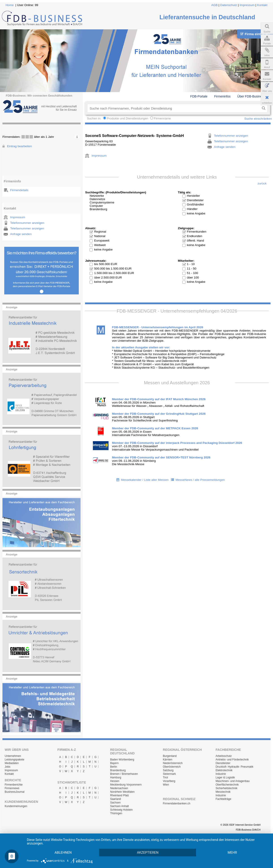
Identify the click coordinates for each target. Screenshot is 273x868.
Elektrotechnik (224, 770)
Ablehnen (63, 853)
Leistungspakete (14, 760)
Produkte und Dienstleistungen (127, 118)
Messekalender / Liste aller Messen (145, 480)
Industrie (221, 774)
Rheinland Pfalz (119, 795)
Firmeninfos (222, 96)
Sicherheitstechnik (226, 788)
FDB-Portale (199, 96)
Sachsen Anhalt (119, 806)
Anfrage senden (21, 234)
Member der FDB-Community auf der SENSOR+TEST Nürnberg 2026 (161, 457)
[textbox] (174, 108)
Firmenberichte (14, 785)
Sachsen (115, 803)
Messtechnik (223, 792)
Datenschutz (229, 5)
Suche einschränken (258, 119)
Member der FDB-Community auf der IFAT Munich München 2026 (159, 399)
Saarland (115, 799)
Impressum (247, 5)
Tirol (165, 777)
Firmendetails (19, 190)
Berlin (114, 767)
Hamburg (116, 777)
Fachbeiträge (223, 799)
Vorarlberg (169, 781)
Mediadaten (12, 763)
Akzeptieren (148, 853)
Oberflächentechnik (227, 785)
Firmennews (12, 788)
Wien (166, 785)
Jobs (7, 767)
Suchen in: (94, 118)
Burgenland (170, 756)
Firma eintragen (255, 34)
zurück (262, 183)
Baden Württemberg (122, 760)
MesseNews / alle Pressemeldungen (200, 480)
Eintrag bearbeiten (19, 146)
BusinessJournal (15, 792)
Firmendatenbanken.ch (177, 803)
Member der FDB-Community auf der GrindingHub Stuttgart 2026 (159, 414)
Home (10, 5)
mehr (232, 853)
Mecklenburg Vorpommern (126, 785)
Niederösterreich (173, 763)
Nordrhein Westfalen (122, 792)
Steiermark (169, 774)
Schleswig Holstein (121, 810)
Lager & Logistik (225, 777)
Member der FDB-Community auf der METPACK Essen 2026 (155, 428)
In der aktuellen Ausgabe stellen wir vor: (141, 347)
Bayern (114, 763)
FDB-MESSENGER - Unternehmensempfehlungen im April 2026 (157, 327)
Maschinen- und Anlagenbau (232, 781)
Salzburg (168, 770)
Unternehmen (13, 756)
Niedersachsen (119, 788)
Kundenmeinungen (16, 806)
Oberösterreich (172, 767)
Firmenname (162, 118)
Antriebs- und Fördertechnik (232, 760)
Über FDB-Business (251, 96)
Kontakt (262, 5)
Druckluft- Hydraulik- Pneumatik (234, 767)
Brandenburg (118, 770)
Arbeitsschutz (224, 756)
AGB (214, 5)
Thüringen (116, 813)
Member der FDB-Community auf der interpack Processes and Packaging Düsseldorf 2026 (177, 443)
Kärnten (168, 760)
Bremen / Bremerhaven (124, 774)
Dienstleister (223, 763)
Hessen (115, 781)
